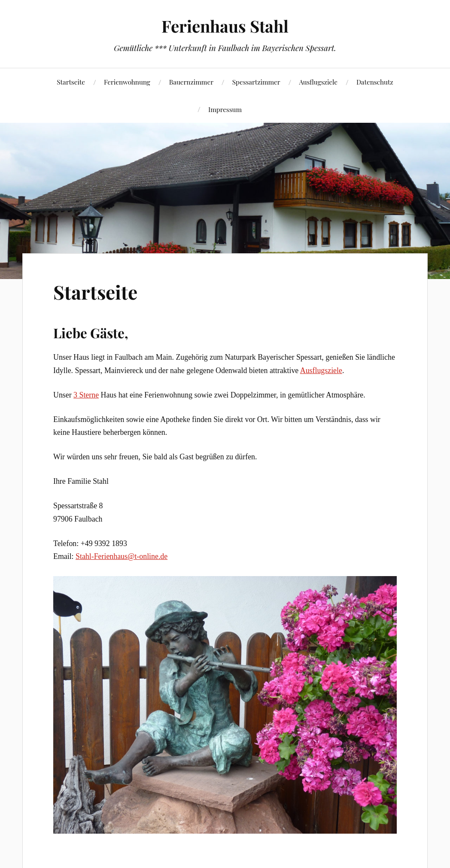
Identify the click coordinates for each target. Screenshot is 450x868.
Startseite (71, 82)
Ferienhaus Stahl (225, 26)
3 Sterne (86, 395)
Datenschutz (375, 82)
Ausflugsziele (318, 82)
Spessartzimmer (256, 82)
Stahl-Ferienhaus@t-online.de (122, 556)
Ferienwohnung (127, 82)
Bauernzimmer (191, 82)
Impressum (225, 109)
